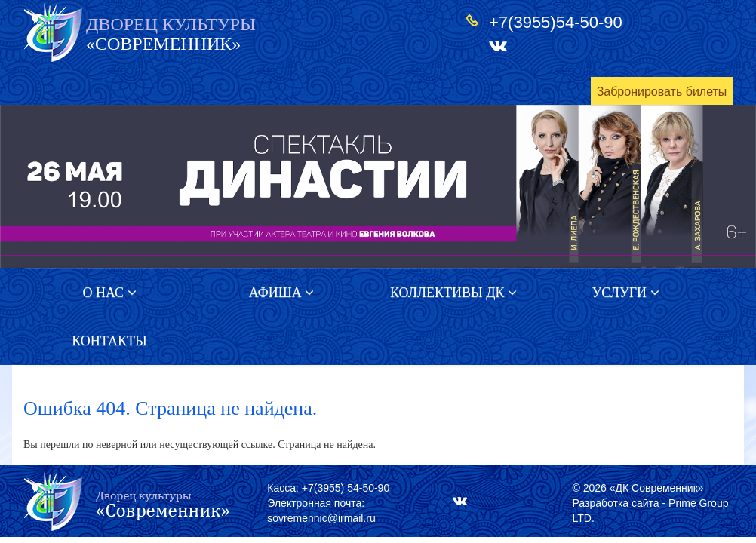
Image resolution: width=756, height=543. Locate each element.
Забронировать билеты (662, 92)
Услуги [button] (625, 293)
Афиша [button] (282, 293)
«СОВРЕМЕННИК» (171, 34)
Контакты (109, 341)
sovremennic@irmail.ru (321, 518)
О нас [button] (109, 293)
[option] (378, 187)
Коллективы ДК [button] (453, 293)
